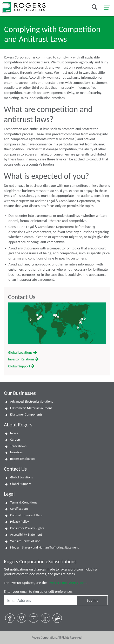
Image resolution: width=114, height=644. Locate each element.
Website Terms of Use (25, 541)
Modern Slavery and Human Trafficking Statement (44, 547)
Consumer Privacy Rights (27, 528)
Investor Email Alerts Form (67, 583)
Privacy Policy (19, 522)
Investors (16, 452)
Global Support (21, 366)
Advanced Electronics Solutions (32, 402)
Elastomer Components (26, 414)
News (14, 433)
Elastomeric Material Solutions (31, 408)
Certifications (19, 509)
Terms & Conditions (24, 502)
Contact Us (22, 297)
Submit (92, 600)
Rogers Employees (23, 459)
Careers (15, 440)
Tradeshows (18, 446)
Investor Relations (23, 359)
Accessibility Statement (26, 535)
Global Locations (22, 353)
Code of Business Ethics (26, 515)
